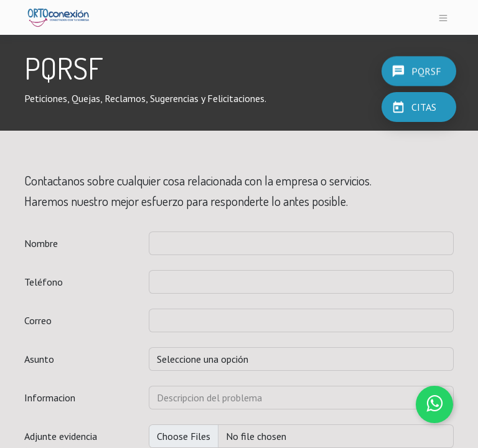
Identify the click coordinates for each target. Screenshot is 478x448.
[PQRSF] (419, 71)
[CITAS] (419, 107)
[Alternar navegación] (443, 17)
